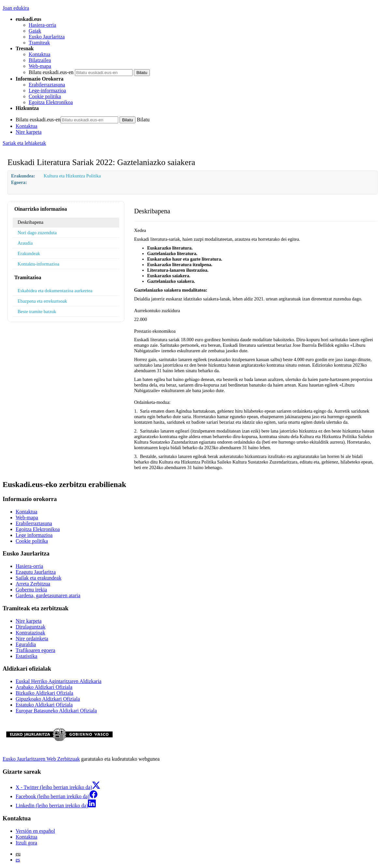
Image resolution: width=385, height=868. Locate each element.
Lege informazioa (34, 535)
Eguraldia (26, 644)
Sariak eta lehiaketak (24, 143)
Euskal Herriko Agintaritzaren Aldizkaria (58, 681)
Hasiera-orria (42, 25)
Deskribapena (30, 222)
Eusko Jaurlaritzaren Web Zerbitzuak (41, 759)
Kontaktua (40, 54)
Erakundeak (29, 253)
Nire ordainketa (32, 639)
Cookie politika (45, 96)
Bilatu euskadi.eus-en (51, 72)
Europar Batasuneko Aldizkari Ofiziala (56, 711)
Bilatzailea (40, 60)
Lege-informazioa (47, 91)
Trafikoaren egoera (36, 650)
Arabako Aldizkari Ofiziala (44, 687)
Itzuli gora (26, 843)
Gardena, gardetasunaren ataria (48, 595)
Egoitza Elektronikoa (51, 102)
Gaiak (35, 31)
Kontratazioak (30, 633)
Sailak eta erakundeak (38, 578)
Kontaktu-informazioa (38, 264)
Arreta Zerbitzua (33, 584)
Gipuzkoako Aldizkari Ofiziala (48, 699)
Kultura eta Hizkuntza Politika (72, 176)
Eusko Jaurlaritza (47, 37)
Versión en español (35, 831)
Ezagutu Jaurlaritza (36, 572)
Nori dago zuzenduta (37, 233)
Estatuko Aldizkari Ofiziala (44, 705)
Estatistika (27, 656)
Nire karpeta (29, 132)
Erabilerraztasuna (47, 85)
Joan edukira (16, 8)
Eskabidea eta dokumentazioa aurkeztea (55, 291)
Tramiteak (39, 43)
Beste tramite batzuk (37, 312)
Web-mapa (40, 66)
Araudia (25, 243)
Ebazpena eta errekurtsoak (42, 301)
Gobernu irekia (31, 590)
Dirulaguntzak (31, 627)
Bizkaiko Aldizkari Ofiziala (44, 693)
